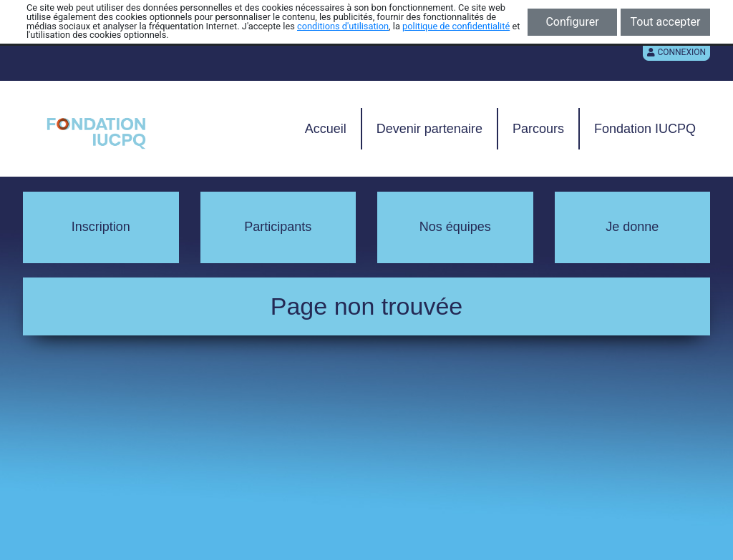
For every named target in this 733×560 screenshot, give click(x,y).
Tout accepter (666, 22)
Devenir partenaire (429, 129)
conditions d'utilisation (343, 26)
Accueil (326, 129)
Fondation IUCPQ (645, 129)
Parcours (538, 129)
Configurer (572, 22)
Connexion (676, 52)
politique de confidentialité (456, 26)
